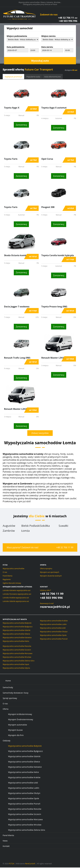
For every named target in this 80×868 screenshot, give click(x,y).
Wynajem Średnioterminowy (21, 720)
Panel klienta (8, 576)
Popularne (33, 77)
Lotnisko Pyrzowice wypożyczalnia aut (17, 595)
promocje (13, 77)
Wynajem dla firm (16, 736)
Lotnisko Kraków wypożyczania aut (16, 598)
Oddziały (6, 741)
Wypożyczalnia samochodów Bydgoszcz (18, 627)
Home (8, 681)
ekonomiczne (52, 77)
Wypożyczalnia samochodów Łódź (53, 628)
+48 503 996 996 (68, 21)
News (5, 841)
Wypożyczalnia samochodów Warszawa (17, 654)
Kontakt (44, 587)
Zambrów (9, 531)
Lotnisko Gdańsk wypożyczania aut (16, 602)
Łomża (25, 531)
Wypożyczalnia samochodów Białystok (17, 624)
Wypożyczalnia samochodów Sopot (16, 665)
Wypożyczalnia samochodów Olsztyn (54, 632)
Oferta (6, 709)
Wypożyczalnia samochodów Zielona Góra (19, 661)
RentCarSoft (30, 864)
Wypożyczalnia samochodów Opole (53, 636)
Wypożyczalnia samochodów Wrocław (17, 658)
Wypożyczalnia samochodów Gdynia (16, 669)
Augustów (9, 526)
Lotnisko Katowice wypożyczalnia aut (17, 591)
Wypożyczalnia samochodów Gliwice (16, 634)
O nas (5, 573)
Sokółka (45, 526)
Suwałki (63, 526)
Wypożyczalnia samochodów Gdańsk (17, 631)
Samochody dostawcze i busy (16, 693)
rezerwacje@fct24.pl (55, 607)
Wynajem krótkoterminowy (20, 715)
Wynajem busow (15, 730)
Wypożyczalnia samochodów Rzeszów (17, 647)
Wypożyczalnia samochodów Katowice (17, 638)
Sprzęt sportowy (10, 699)
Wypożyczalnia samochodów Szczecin (17, 650)
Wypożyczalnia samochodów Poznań (54, 639)
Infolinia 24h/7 (45, 591)
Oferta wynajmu (46, 569)
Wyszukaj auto (40, 61)
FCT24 (12, 864)
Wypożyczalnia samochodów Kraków (54, 621)
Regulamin (7, 580)
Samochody (8, 688)
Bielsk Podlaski (31, 526)
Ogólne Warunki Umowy (12, 584)
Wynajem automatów (17, 725)
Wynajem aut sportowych (50, 573)
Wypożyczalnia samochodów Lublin (53, 625)
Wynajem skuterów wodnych (51, 576)
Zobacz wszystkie (40, 434)
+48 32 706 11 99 (68, 18)
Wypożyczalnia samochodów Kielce (16, 642)
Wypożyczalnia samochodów (13, 569)
